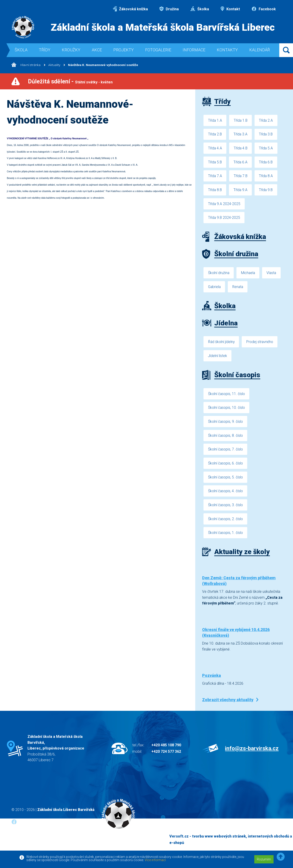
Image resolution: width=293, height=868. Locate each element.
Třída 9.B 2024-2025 (224, 220)
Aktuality (55, 65)
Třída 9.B (267, 191)
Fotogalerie (158, 50)
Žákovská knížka (130, 9)
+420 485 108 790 (166, 752)
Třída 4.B (241, 149)
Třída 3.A (241, 135)
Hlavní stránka (26, 65)
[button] (281, 857)
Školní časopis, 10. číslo (227, 412)
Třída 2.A (267, 120)
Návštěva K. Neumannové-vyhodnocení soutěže (104, 65)
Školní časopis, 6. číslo (226, 468)
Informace (194, 50)
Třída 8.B (215, 191)
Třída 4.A (215, 149)
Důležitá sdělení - (70, 81)
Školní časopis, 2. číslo (226, 525)
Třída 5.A (267, 149)
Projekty (123, 50)
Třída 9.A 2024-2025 (224, 206)
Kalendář (260, 50)
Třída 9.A (241, 191)
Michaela (249, 275)
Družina (169, 9)
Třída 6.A (241, 163)
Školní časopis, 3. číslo (226, 511)
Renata (239, 290)
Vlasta (273, 275)
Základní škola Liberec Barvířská (66, 817)
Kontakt (230, 9)
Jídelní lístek (218, 359)
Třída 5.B (215, 163)
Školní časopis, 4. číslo (226, 497)
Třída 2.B (215, 135)
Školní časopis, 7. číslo (226, 454)
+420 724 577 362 (166, 759)
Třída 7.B (241, 177)
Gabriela (215, 290)
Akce (97, 50)
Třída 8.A (267, 177)
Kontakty (227, 50)
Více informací (155, 860)
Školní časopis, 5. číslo (226, 483)
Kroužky (71, 50)
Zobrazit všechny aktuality (228, 707)
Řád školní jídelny (222, 345)
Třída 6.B (267, 163)
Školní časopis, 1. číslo (226, 540)
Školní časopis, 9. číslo (226, 426)
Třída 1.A (215, 120)
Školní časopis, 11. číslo (227, 397)
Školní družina (219, 275)
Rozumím (264, 859)
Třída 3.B (267, 135)
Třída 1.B (241, 120)
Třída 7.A (215, 177)
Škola (21, 50)
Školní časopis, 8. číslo (226, 440)
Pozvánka (212, 683)
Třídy (45, 50)
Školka (200, 9)
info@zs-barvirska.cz (252, 755)
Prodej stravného (261, 345)
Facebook (264, 9)
